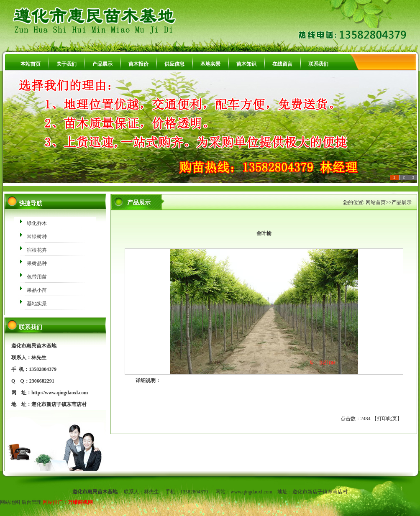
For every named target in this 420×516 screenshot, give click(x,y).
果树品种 (37, 263)
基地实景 (210, 64)
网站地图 (10, 502)
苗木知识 (246, 64)
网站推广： (55, 502)
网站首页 (376, 202)
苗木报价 (138, 64)
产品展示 (102, 64)
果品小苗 (37, 290)
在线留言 (282, 64)
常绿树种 (37, 237)
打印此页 (387, 419)
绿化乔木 (37, 223)
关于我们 (67, 64)
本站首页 (31, 64)
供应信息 (174, 64)
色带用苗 (37, 277)
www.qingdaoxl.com (251, 492)
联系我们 (318, 64)
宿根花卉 (37, 250)
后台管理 (31, 502)
